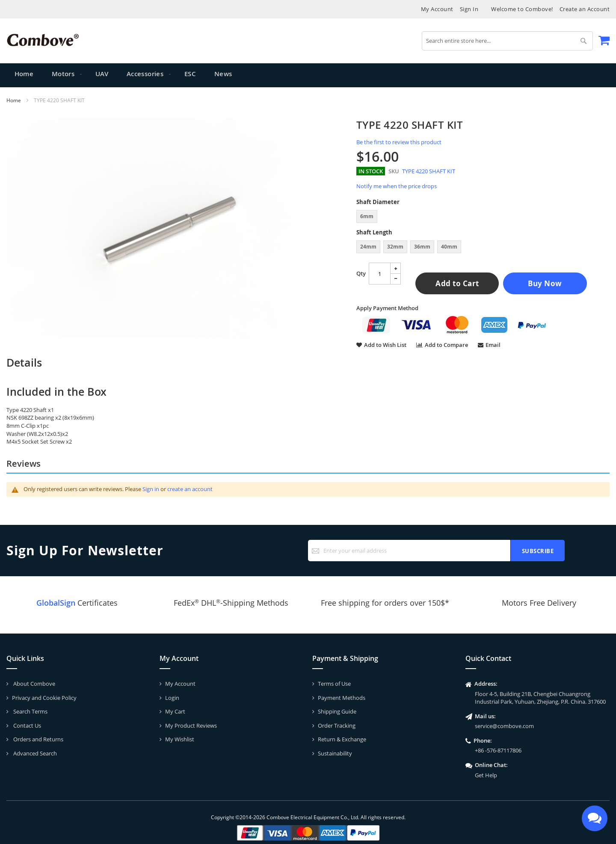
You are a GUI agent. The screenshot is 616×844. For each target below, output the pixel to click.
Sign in (151, 489)
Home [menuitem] (24, 75)
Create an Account (585, 9)
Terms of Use (334, 684)
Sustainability (335, 753)
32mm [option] (395, 247)
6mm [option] (367, 216)
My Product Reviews (191, 726)
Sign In (469, 9)
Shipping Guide (337, 711)
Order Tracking (337, 726)
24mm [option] (368, 247)
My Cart (175, 711)
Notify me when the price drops (397, 186)
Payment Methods (342, 698)
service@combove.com (504, 726)
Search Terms (30, 711)
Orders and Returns (38, 739)
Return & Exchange (342, 739)
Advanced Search (34, 753)
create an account (190, 489)
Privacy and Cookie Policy (44, 698)
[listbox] (483, 218)
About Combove (34, 684)
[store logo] (43, 40)
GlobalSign (56, 603)
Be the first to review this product (399, 142)
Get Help (486, 775)
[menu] (308, 75)
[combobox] (507, 41)
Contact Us (27, 726)
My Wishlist (180, 739)
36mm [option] (422, 247)
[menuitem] (64, 75)
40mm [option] (449, 247)
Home (14, 100)
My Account (437, 9)
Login (172, 698)
